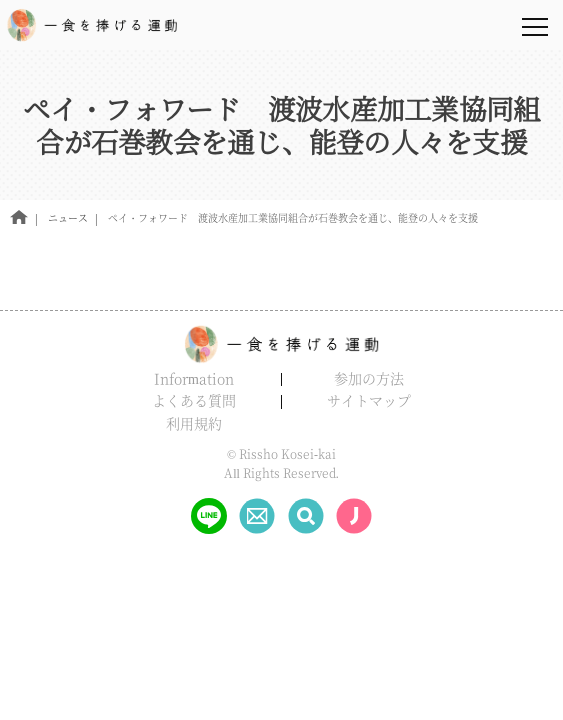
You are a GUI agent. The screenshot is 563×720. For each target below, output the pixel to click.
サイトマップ (369, 400)
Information (194, 378)
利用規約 (194, 423)
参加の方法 (369, 378)
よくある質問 (194, 400)
